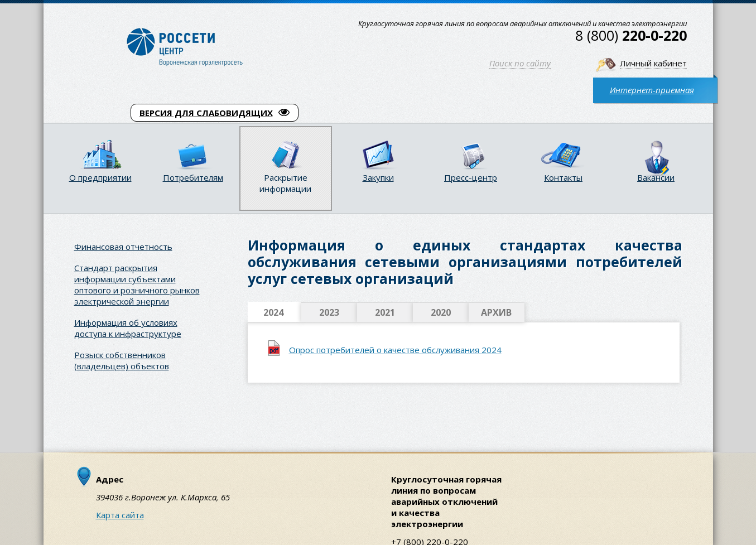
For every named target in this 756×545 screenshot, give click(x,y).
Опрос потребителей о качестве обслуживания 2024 (395, 350)
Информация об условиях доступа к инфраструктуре (128, 328)
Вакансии (656, 177)
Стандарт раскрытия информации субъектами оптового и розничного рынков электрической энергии (137, 284)
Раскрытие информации (285, 183)
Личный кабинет (653, 63)
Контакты (563, 177)
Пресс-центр (471, 177)
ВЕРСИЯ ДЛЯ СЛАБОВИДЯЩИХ (215, 113)
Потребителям (193, 177)
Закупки (378, 177)
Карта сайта (120, 515)
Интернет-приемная (652, 90)
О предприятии (100, 177)
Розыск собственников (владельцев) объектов (122, 360)
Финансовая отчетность (123, 247)
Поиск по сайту (520, 63)
